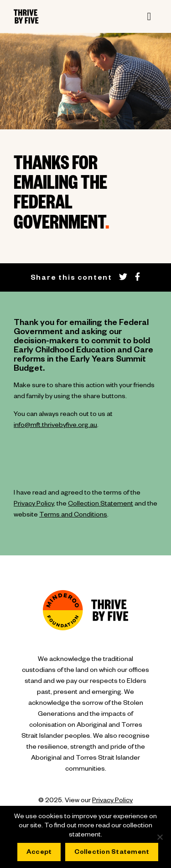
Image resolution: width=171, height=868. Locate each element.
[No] (160, 837)
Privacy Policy (34, 505)
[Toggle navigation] (149, 16)
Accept (39, 853)
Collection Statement (101, 505)
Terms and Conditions (73, 516)
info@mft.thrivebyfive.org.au (55, 426)
